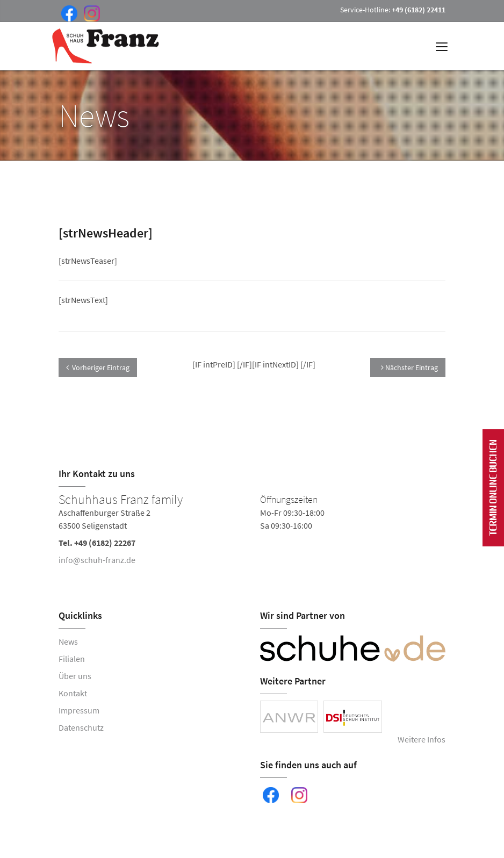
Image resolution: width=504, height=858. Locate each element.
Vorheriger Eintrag (98, 367)
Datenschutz (81, 727)
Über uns (75, 676)
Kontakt (73, 693)
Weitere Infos (422, 739)
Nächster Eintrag (409, 367)
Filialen (72, 659)
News (68, 641)
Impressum (79, 710)
